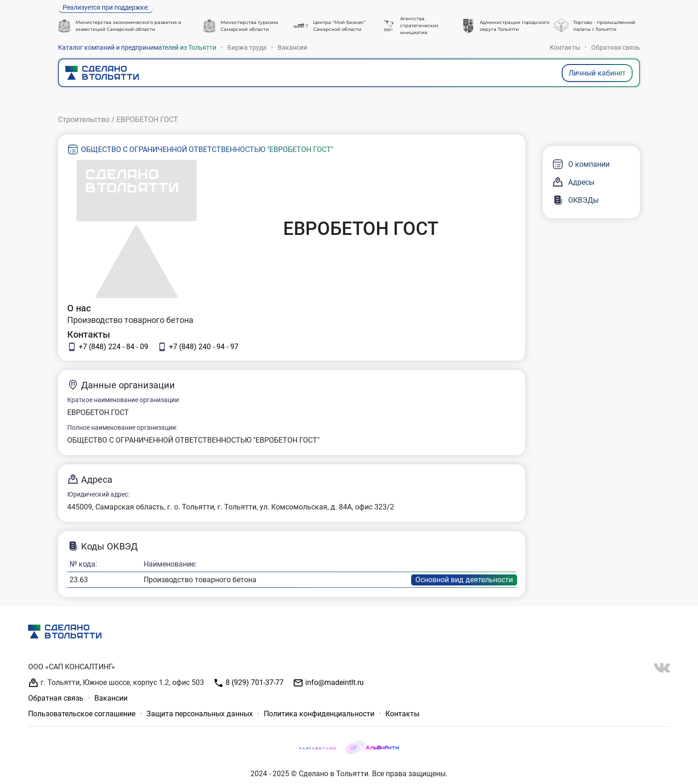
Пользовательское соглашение (82, 714)
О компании (581, 164)
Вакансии (292, 47)
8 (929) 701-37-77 (248, 683)
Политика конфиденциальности (319, 714)
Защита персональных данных (200, 714)
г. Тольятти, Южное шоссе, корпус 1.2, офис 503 (116, 683)
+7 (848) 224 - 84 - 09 (108, 347)
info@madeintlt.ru (328, 683)
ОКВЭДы (575, 200)
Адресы (573, 182)
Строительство (84, 120)
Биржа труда (247, 47)
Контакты (565, 47)
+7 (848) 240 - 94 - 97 (198, 347)
